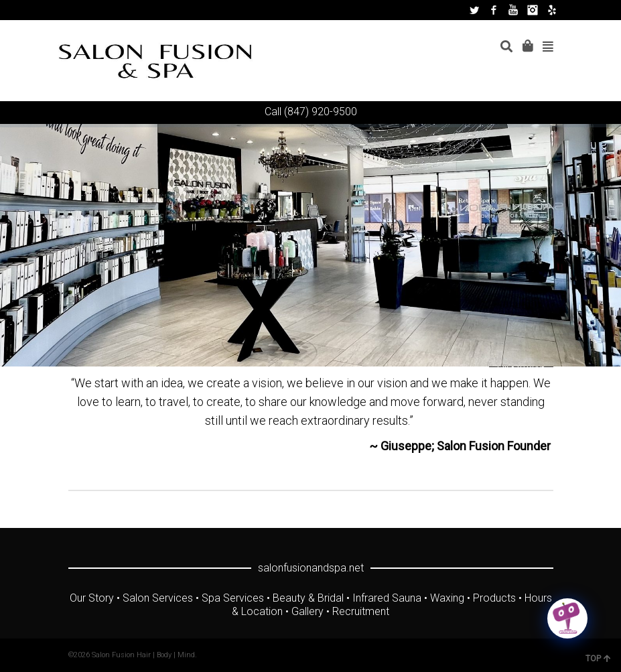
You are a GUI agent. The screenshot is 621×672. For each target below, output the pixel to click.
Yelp (552, 10)
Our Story (92, 598)
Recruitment (361, 611)
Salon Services (158, 598)
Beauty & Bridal (308, 598)
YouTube (513, 10)
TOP (598, 659)
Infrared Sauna (387, 598)
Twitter (474, 10)
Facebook (494, 10)
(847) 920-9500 (321, 112)
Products (494, 598)
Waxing (447, 598)
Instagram (533, 10)
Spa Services (233, 598)
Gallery (307, 611)
